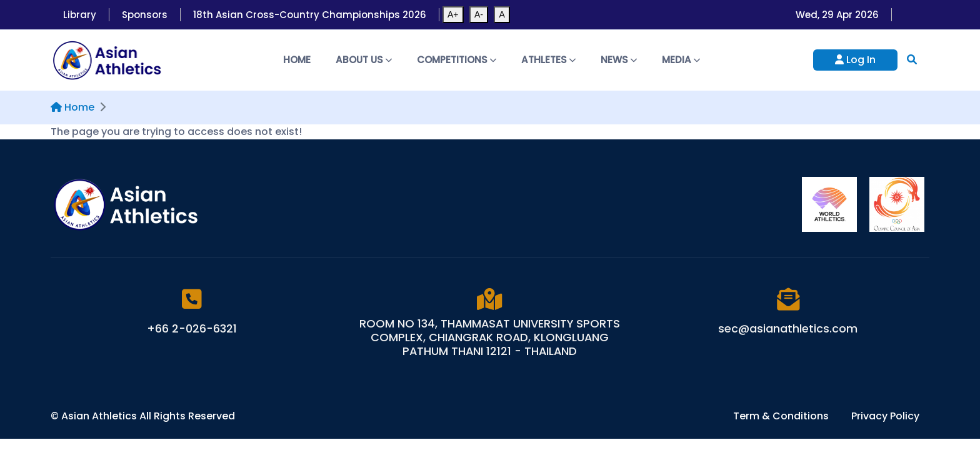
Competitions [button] (457, 60)
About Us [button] (364, 60)
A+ (453, 14)
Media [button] (681, 60)
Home (297, 60)
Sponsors (145, 15)
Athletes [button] (548, 60)
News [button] (619, 60)
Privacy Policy (885, 416)
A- (479, 14)
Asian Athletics (100, 416)
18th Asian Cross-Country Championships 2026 (310, 15)
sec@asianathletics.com (788, 328)
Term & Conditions (782, 416)
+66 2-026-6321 (192, 328)
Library (80, 15)
